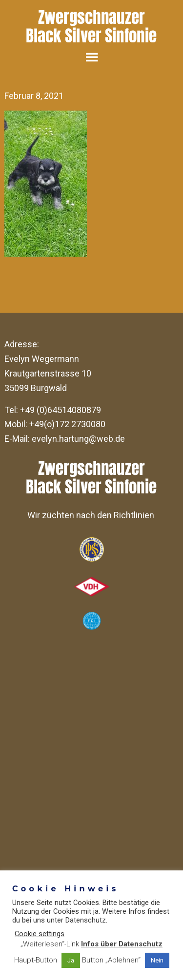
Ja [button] (71, 960)
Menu (92, 57)
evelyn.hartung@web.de (78, 439)
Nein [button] (157, 960)
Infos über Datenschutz (122, 944)
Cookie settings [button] (40, 934)
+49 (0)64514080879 (61, 410)
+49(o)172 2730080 (67, 424)
